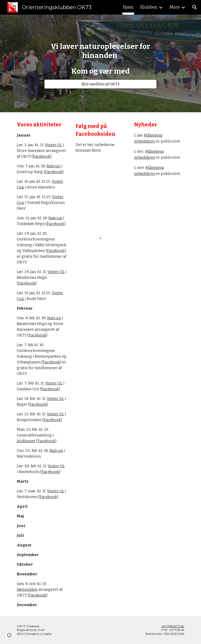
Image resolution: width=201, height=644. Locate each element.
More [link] (175, 7)
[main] (101, 59)
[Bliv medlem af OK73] (101, 84)
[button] (195, 7)
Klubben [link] (149, 7)
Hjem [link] (128, 7)
